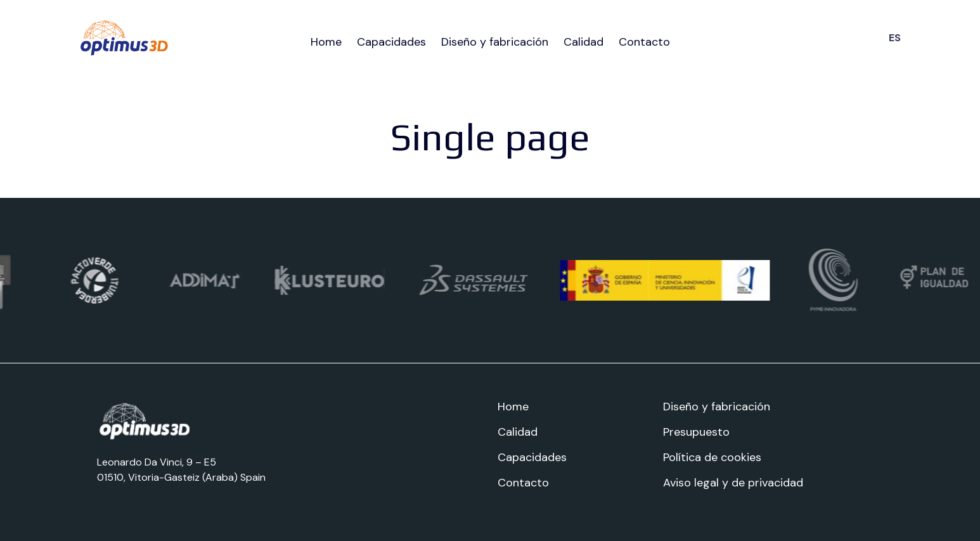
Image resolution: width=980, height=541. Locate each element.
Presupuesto (696, 432)
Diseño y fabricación (495, 42)
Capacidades (391, 42)
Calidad (583, 42)
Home (326, 42)
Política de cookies (712, 457)
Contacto (644, 42)
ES (895, 38)
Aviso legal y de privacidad (733, 483)
